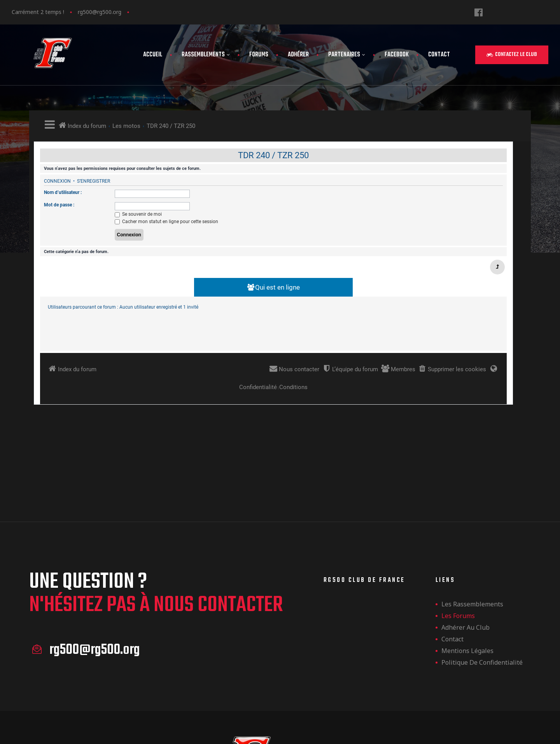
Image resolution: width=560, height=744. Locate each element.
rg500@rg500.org (100, 12)
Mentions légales (467, 592)
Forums (259, 55)
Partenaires (347, 55)
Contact (439, 55)
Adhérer (298, 55)
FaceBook (397, 55)
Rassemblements (206, 55)
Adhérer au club (465, 568)
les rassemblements (472, 545)
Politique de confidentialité (482, 603)
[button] (512, 55)
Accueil (153, 55)
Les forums (458, 557)
